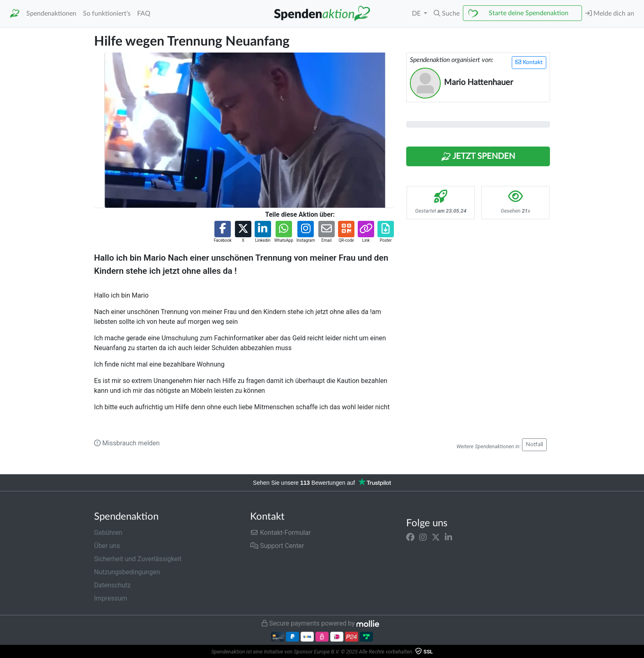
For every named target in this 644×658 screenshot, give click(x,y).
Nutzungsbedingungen (127, 572)
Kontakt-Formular (281, 533)
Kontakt (529, 62)
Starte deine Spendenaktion (529, 13)
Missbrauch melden (127, 443)
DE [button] (417, 14)
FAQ (144, 14)
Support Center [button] (277, 546)
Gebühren (108, 533)
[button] (447, 14)
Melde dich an (610, 13)
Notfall (534, 445)
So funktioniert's (107, 14)
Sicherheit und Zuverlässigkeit (138, 559)
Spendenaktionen (51, 14)
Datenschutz (112, 585)
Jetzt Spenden (478, 157)
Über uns (107, 546)
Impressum (111, 598)
